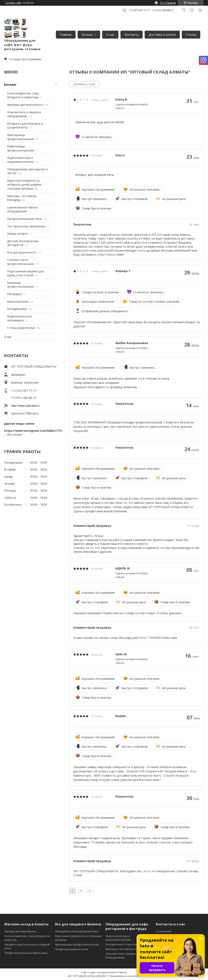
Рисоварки (14, 294)
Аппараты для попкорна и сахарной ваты (25, 126)
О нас (110, 35)
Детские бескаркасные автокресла (23, 243)
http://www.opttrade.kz (25, 406)
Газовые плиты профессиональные (21, 262)
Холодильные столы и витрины (126, 944)
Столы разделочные (21, 328)
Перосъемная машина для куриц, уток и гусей (25, 273)
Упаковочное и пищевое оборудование (24, 114)
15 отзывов (168, 3)
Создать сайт (13, 3)
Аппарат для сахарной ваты (95, 175)
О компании (164, 931)
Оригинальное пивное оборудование (22, 209)
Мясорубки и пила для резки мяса (77, 931)
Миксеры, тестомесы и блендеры (127, 949)
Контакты (132, 35)
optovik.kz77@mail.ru (25, 413)
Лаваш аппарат (18, 234)
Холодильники (17, 309)
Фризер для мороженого (20, 931)
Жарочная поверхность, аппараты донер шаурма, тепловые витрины (24, 185)
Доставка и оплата (162, 35)
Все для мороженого (22, 252)
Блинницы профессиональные (21, 285)
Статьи (191, 35)
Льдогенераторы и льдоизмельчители (20, 160)
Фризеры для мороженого (25, 105)
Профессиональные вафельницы (26, 953)
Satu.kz (122, 972)
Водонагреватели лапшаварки (19, 318)
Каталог (87, 35)
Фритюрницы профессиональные (21, 137)
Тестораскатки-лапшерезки (26, 226)
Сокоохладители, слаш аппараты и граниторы (23, 95)
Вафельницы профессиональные (21, 148)
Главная (66, 35)
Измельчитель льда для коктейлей (100, 122)
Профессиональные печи (24, 219)
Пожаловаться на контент (125, 976)
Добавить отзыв (192, 10)
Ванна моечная (18, 302)
